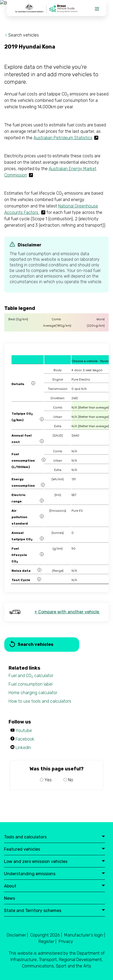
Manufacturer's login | (85, 935)
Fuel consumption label (31, 684)
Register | (47, 941)
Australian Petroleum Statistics (63, 138)
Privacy (66, 941)
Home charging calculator (33, 693)
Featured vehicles (54, 849)
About (54, 886)
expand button (103, 837)
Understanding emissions (54, 874)
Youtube (24, 731)
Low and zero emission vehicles (54, 862)
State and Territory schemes (54, 911)
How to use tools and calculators (40, 701)
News (10, 899)
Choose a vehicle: (85, 361)
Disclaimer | (17, 935)
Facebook (25, 739)
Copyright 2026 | (46, 935)
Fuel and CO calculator (31, 676)
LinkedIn (23, 748)
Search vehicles (24, 35)
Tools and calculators (54, 837)
